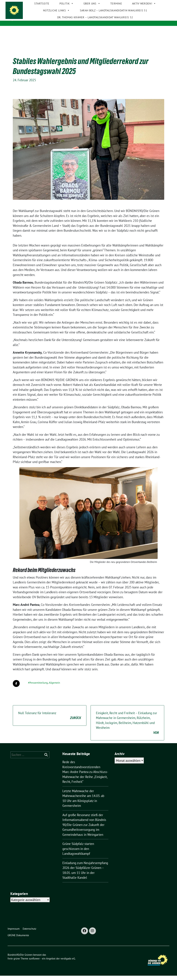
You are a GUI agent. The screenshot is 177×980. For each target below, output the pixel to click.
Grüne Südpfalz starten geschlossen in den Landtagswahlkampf (78, 853)
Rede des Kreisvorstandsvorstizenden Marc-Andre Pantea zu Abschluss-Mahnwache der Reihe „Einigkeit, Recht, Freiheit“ (85, 776)
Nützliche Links (53, 36)
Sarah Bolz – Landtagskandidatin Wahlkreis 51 (110, 36)
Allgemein (54, 687)
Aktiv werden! (140, 29)
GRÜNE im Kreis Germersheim (42, 19)
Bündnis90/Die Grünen (41, 14)
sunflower (34, 963)
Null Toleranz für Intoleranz (50, 720)
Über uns (88, 29)
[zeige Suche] (163, 3)
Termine (113, 29)
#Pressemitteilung (38, 687)
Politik (63, 29)
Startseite (38, 29)
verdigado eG (68, 963)
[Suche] (158, 3)
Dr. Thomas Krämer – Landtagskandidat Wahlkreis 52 (92, 43)
